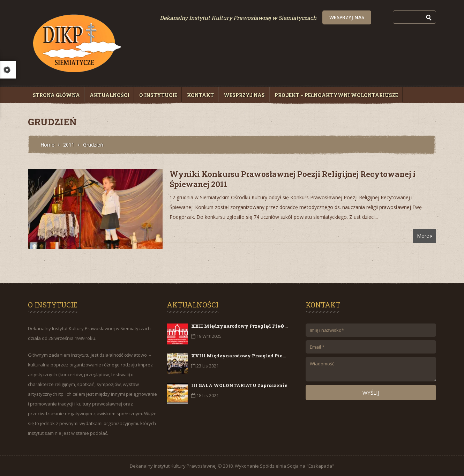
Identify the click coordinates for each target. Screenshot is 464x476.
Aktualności (110, 95)
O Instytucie (158, 95)
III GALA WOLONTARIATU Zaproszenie (239, 385)
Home (47, 145)
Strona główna (56, 95)
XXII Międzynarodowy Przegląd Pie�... (239, 326)
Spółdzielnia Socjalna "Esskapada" (297, 466)
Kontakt (200, 95)
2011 (69, 145)
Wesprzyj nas (392, 17)
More (425, 237)
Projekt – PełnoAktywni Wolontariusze (336, 95)
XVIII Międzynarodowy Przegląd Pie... (238, 356)
